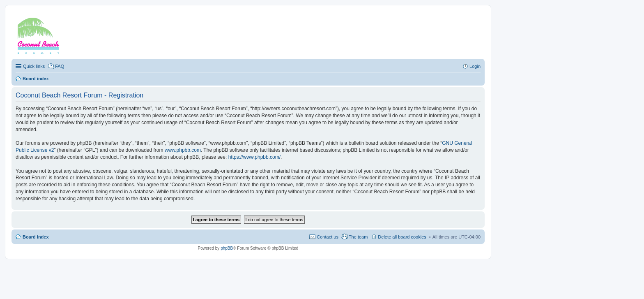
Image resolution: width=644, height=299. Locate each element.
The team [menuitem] (358, 237)
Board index (36, 237)
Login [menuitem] (475, 66)
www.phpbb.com (183, 150)
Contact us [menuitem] (328, 237)
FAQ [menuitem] (60, 66)
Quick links (34, 66)
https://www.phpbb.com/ (254, 157)
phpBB (227, 248)
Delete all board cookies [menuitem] (402, 237)
